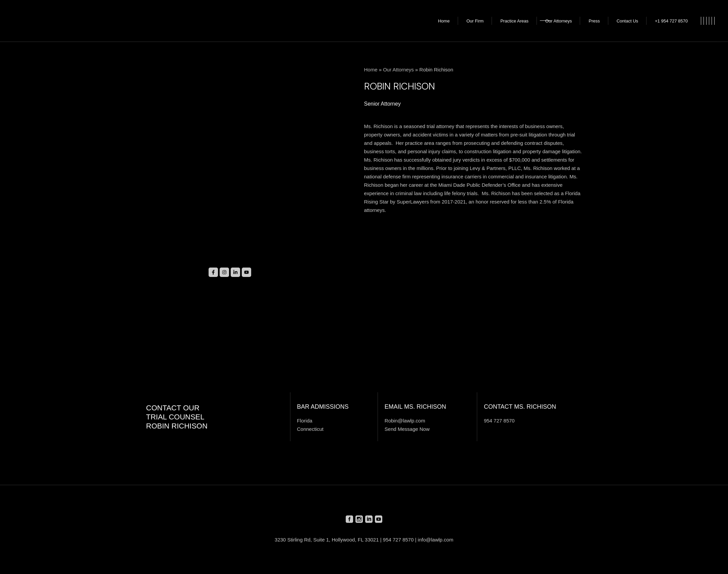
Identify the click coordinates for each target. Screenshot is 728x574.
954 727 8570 (499, 421)
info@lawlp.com (436, 540)
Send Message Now (407, 429)
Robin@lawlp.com (405, 421)
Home (371, 70)
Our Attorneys (398, 70)
